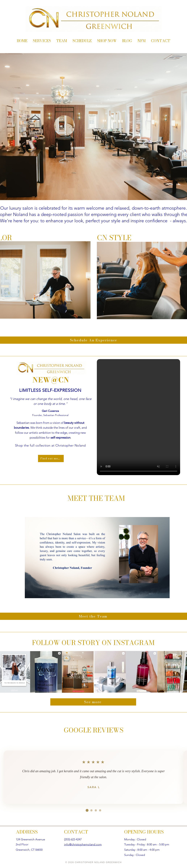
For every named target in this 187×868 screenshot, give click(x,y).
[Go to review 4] (100, 810)
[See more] (93, 702)
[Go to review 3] (96, 810)
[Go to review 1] (87, 810)
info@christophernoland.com (83, 844)
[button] (138, 417)
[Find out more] (51, 458)
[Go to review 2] (91, 810)
